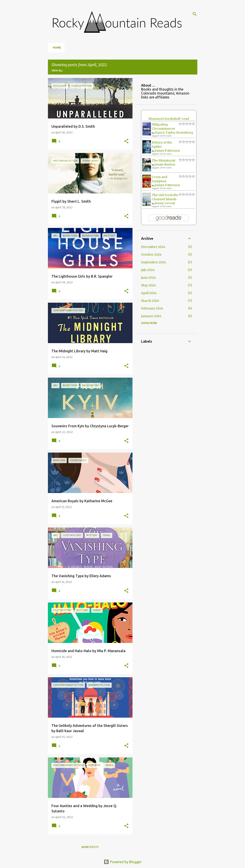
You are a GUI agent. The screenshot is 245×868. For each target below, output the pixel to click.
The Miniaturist (164, 160)
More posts (90, 847)
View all (57, 70)
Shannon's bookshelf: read (169, 119)
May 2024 (148, 285)
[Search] (195, 14)
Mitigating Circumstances (163, 126)
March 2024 (150, 301)
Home (57, 48)
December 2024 (153, 247)
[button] (126, 141)
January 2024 (151, 316)
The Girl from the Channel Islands (165, 197)
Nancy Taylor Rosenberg (174, 133)
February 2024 (152, 308)
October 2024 (151, 255)
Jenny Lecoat (165, 203)
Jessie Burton (165, 164)
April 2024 (149, 293)
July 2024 (148, 270)
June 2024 (149, 278)
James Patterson (167, 151)
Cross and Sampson (160, 179)
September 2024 (154, 262)
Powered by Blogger (123, 862)
